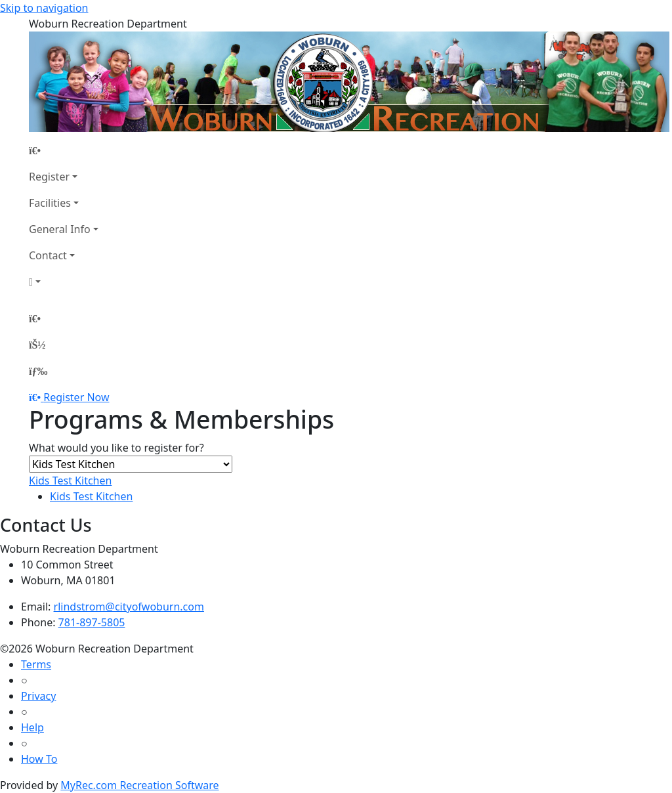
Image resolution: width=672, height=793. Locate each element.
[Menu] (38, 371)
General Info (60, 229)
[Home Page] (64, 150)
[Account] (64, 282)
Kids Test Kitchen (70, 481)
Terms (36, 664)
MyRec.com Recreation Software (139, 785)
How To (39, 759)
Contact (48, 255)
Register (49, 177)
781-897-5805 (92, 622)
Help (32, 727)
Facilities (50, 203)
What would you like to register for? (116, 448)
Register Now (76, 397)
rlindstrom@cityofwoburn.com (129, 607)
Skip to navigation (44, 8)
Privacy (38, 696)
